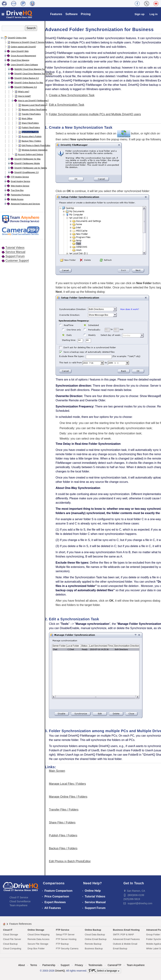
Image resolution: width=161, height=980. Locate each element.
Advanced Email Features (126, 939)
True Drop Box (17, 190)
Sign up (140, 14)
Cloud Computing (12, 948)
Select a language (104, 971)
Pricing (86, 14)
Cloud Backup (10, 944)
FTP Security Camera (67, 948)
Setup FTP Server (65, 934)
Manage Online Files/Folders (34, 109)
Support (65, 965)
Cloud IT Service (19, 897)
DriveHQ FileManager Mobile (27, 163)
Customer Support (17, 261)
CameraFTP (114, 965)
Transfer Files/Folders (31, 114)
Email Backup (120, 948)
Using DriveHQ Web (20, 51)
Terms (34, 965)
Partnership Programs (20, 195)
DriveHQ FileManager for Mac (28, 159)
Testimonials (95, 965)
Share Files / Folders (62, 822)
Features (56, 14)
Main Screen (57, 771)
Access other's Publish (31, 136)
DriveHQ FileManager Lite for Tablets (31, 168)
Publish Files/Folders (31, 127)
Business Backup (94, 948)
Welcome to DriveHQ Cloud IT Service (28, 42)
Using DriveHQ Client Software (24, 65)
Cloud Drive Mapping (20, 60)
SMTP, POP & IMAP (123, 934)
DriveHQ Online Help (17, 38)
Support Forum (15, 256)
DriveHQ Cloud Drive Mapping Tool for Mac (33, 74)
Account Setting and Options (30, 154)
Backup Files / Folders (31, 141)
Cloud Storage (11, 934)
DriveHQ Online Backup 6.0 (27, 78)
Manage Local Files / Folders (67, 784)
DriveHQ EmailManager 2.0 (27, 172)
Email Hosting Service (21, 181)
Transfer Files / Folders (64, 810)
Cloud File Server (12, 939)
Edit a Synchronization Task (67, 105)
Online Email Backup (96, 939)
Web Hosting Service (20, 186)
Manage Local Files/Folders (34, 105)
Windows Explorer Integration (35, 150)
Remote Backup (93, 944)
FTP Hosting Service (20, 177)
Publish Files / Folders (63, 835)
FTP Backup (62, 944)
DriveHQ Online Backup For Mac (29, 83)
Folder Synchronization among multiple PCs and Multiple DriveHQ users (95, 114)
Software (72, 14)
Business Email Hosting (126, 930)
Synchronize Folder (30, 132)
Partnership (49, 965)
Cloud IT (8, 930)
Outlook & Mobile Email (125, 944)
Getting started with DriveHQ (23, 47)
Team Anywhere (19, 905)
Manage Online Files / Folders (68, 797)
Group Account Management (23, 56)
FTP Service (63, 930)
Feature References (21, 924)
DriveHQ (60, 971)
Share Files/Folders (30, 123)
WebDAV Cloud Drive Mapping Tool (30, 69)
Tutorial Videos (15, 248)
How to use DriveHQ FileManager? (33, 101)
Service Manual (15, 252)
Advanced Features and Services (25, 204)
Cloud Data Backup (95, 934)
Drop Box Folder (36, 948)
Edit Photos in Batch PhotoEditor (36, 145)
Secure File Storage (38, 944)
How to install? (24, 96)
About (21, 965)
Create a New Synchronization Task (72, 95)
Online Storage (36, 930)
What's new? (24, 92)
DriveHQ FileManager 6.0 (26, 87)
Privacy (79, 965)
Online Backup (93, 930)
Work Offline (27, 118)
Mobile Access (17, 199)
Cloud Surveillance (20, 901)
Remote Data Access (38, 939)
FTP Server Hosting (66, 939)
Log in (154, 14)
